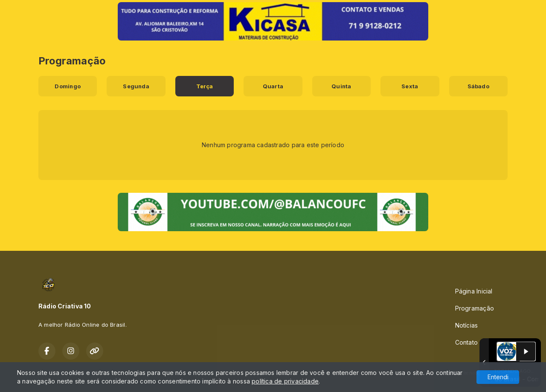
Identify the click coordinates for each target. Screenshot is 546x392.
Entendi (498, 377)
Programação (475, 308)
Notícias (467, 325)
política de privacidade (285, 381)
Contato (466, 342)
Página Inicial (474, 291)
